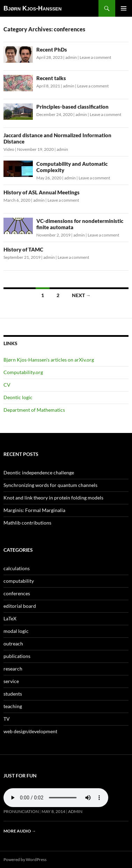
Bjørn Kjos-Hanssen (32, 8)
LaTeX (10, 618)
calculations (17, 568)
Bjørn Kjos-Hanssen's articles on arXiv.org (49, 360)
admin (71, 57)
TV (7, 719)
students (13, 694)
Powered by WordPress (25, 859)
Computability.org (23, 372)
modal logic (16, 631)
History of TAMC (23, 249)
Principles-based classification (72, 107)
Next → (81, 295)
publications (17, 656)
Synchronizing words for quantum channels (50, 485)
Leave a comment (95, 57)
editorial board (20, 606)
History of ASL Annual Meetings (42, 192)
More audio (20, 831)
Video (9, 149)
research (13, 669)
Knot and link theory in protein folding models (53, 498)
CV (7, 385)
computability (19, 581)
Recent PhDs (52, 49)
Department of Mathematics (34, 410)
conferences (17, 593)
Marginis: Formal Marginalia (34, 510)
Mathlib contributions (27, 523)
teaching (13, 706)
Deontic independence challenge (39, 472)
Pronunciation (21, 811)
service (11, 681)
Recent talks (51, 78)
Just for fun (20, 776)
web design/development (30, 731)
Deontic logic (18, 397)
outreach (13, 644)
